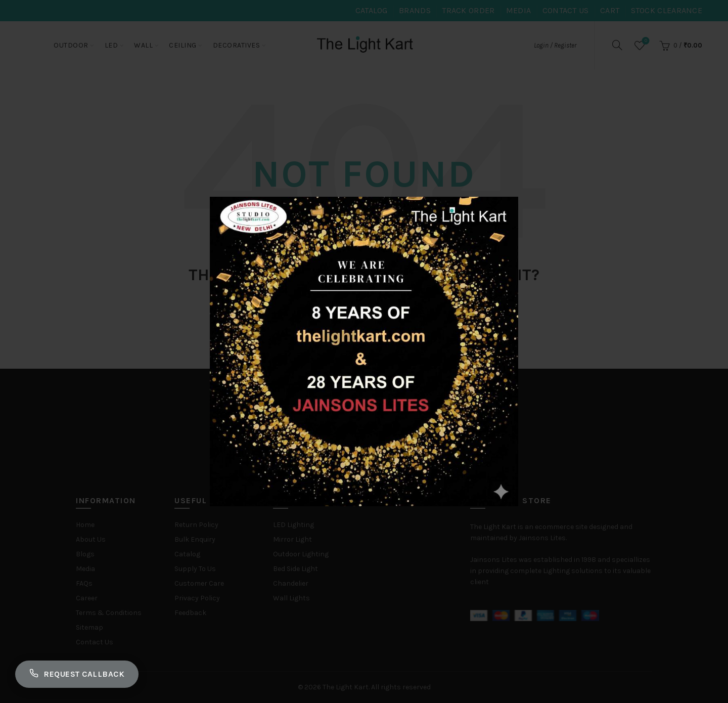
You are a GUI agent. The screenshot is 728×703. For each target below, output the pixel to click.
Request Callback (77, 674)
